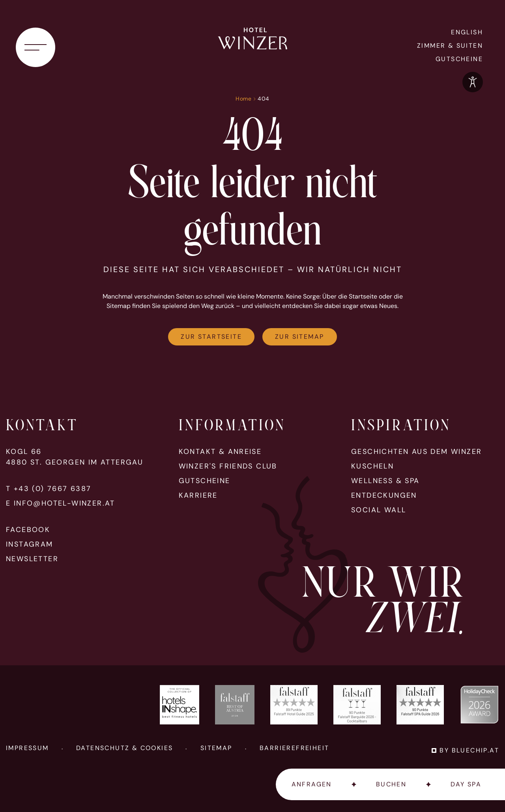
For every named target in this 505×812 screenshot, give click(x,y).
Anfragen (312, 784)
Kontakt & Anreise (220, 452)
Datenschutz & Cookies (124, 748)
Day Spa (466, 784)
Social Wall (379, 510)
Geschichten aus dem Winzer (416, 452)
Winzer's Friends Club (228, 466)
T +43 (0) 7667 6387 (49, 489)
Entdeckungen (384, 496)
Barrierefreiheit (294, 748)
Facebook (28, 530)
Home (244, 99)
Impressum (27, 748)
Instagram (30, 544)
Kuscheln (372, 466)
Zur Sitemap (299, 337)
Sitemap (216, 748)
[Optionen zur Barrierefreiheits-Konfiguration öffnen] (473, 82)
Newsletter (32, 559)
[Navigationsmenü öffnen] (36, 47)
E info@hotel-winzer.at (61, 503)
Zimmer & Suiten (450, 46)
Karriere (198, 496)
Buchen (391, 784)
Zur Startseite (211, 337)
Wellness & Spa (385, 481)
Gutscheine (459, 59)
